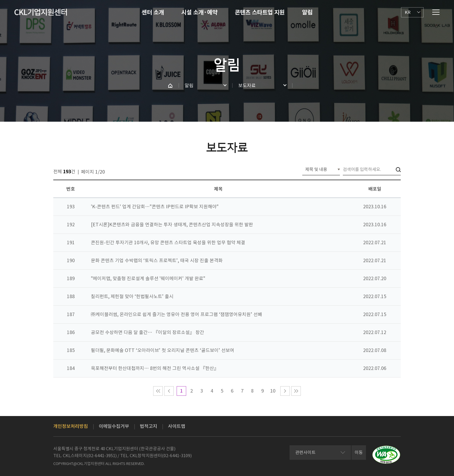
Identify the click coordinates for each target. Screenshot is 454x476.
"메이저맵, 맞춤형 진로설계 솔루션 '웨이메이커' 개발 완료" (148, 278)
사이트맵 (177, 426)
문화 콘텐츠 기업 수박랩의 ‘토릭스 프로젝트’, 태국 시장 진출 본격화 (157, 260)
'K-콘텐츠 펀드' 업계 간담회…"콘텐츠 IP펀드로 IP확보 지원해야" (155, 207)
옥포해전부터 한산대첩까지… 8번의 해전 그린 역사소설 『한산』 (155, 368)
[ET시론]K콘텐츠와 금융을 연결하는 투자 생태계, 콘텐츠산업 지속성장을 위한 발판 (172, 225)
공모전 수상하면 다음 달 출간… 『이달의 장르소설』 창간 (148, 332)
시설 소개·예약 (199, 12)
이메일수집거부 (114, 426)
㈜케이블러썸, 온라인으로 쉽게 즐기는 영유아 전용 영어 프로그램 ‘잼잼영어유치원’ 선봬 (176, 314)
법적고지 (149, 426)
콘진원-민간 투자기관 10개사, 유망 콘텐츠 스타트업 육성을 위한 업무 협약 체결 (168, 242)
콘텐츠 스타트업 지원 (260, 12)
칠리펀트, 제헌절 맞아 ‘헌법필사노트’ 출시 (132, 296)
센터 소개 (153, 12)
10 (273, 391)
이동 (359, 452)
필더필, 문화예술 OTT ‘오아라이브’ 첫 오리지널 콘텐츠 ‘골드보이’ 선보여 (163, 350)
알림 (307, 12)
